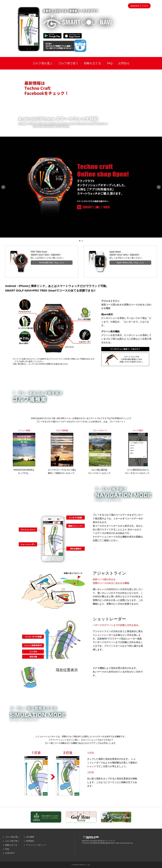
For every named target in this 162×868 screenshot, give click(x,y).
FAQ (110, 63)
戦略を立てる (93, 63)
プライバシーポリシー (36, 845)
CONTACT (10, 853)
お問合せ (124, 63)
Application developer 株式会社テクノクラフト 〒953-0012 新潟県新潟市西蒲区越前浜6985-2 (99, 841)
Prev (3, 187)
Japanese (135, 6)
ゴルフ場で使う (68, 63)
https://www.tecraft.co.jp (124, 843)
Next (159, 187)
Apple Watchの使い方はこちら (130, 263)
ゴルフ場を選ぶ (42, 63)
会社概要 (30, 837)
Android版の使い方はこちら (52, 263)
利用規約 (30, 841)
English (145, 6)
